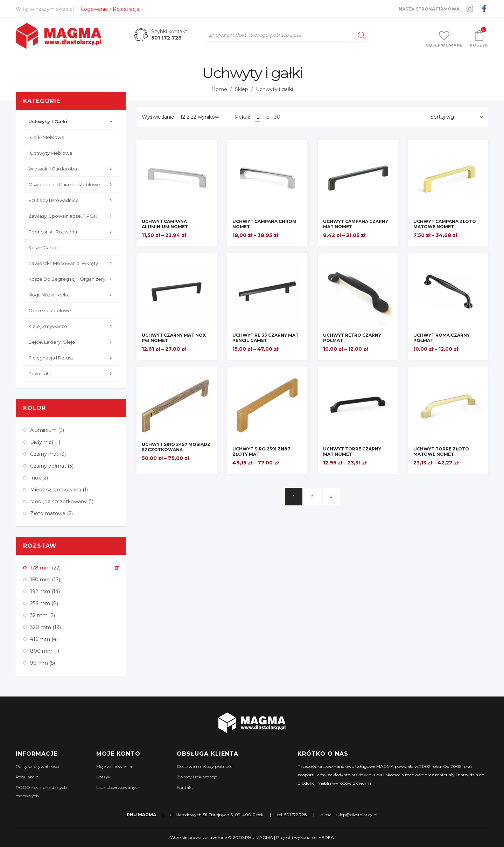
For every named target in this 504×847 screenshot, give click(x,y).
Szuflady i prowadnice (72, 200)
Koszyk (103, 777)
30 (277, 117)
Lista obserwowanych (118, 787)
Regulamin (27, 777)
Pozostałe (72, 373)
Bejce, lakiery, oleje (72, 342)
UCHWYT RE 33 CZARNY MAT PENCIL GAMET (265, 338)
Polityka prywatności (37, 766)
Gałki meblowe (47, 137)
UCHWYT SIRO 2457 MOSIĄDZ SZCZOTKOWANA (176, 447)
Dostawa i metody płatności (205, 766)
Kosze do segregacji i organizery (72, 279)
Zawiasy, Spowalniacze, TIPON (72, 216)
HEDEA (326, 837)
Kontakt (185, 787)
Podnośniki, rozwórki (72, 232)
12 (257, 117)
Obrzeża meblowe (50, 310)
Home (219, 89)
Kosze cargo (43, 247)
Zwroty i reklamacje (197, 777)
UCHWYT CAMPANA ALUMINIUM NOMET (165, 224)
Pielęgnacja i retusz (72, 358)
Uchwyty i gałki (72, 121)
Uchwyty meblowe (51, 153)
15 (267, 117)
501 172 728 (166, 38)
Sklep (241, 89)
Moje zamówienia (114, 766)
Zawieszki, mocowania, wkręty (72, 263)
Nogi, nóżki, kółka (72, 295)
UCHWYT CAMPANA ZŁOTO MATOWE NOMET (445, 224)
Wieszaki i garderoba (72, 169)
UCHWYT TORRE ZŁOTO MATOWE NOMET (441, 451)
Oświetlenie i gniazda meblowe (72, 184)
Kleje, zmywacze (72, 326)
